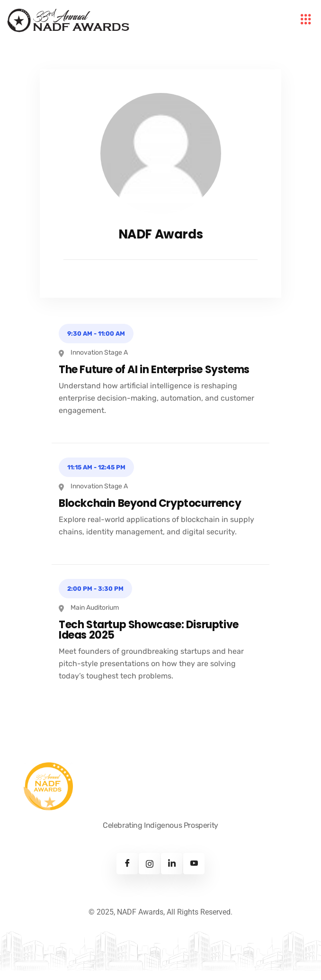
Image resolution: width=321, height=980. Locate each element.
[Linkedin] (172, 864)
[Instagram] (149, 864)
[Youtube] (194, 864)
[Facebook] (127, 864)
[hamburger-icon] (306, 20)
